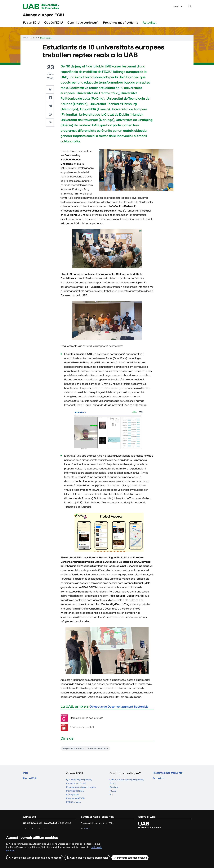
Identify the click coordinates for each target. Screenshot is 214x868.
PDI (111, 802)
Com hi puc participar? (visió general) (127, 787)
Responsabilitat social (75, 756)
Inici (26, 781)
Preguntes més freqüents (121, 25)
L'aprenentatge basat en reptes (81, 795)
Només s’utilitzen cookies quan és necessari (35, 858)
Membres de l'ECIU (75, 798)
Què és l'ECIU (54, 25)
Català (178, 7)
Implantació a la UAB (76, 791)
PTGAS (113, 798)
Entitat (113, 791)
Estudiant (114, 795)
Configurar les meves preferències (87, 858)
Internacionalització (102, 756)
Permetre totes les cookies (130, 858)
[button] (51, 92)
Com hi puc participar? (83, 25)
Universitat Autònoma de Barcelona (49, 7)
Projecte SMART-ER (75, 806)
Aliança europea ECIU (51, 16)
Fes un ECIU (31, 25)
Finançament (73, 802)
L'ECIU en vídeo (74, 810)
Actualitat (150, 25)
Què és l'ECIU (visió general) (79, 787)
